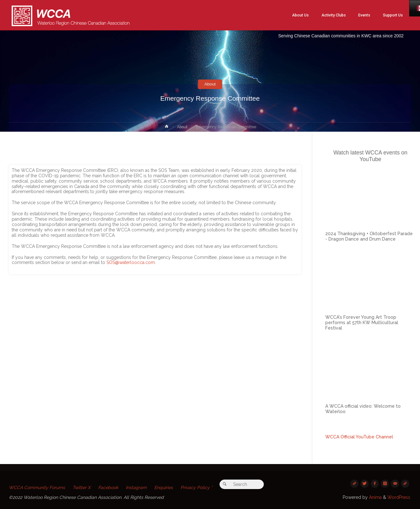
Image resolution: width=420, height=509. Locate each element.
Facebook (108, 487)
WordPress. (399, 497)
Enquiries (164, 487)
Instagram (137, 487)
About (210, 84)
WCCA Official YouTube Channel (359, 437)
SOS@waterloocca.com (131, 262)
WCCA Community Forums (37, 487)
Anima (375, 497)
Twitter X (82, 487)
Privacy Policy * (197, 487)
